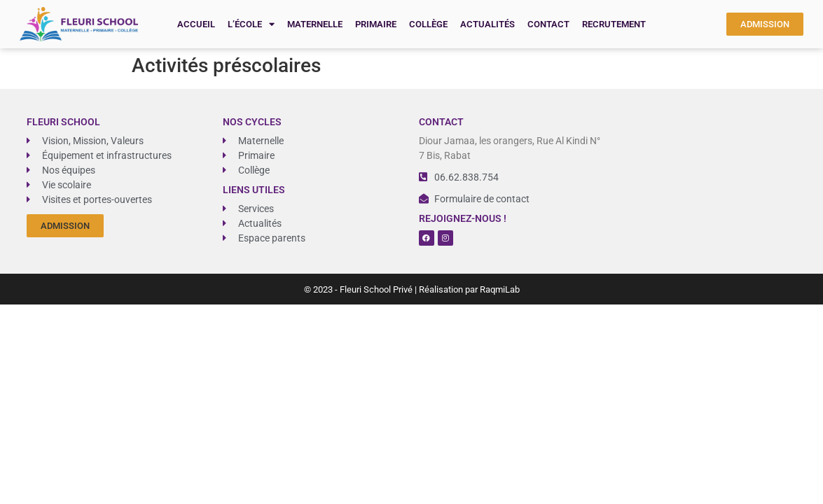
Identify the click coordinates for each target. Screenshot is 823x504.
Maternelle (315, 24)
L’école (251, 24)
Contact (548, 24)
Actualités (487, 24)
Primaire (376, 24)
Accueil (196, 24)
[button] (65, 226)
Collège (428, 24)
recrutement (614, 24)
